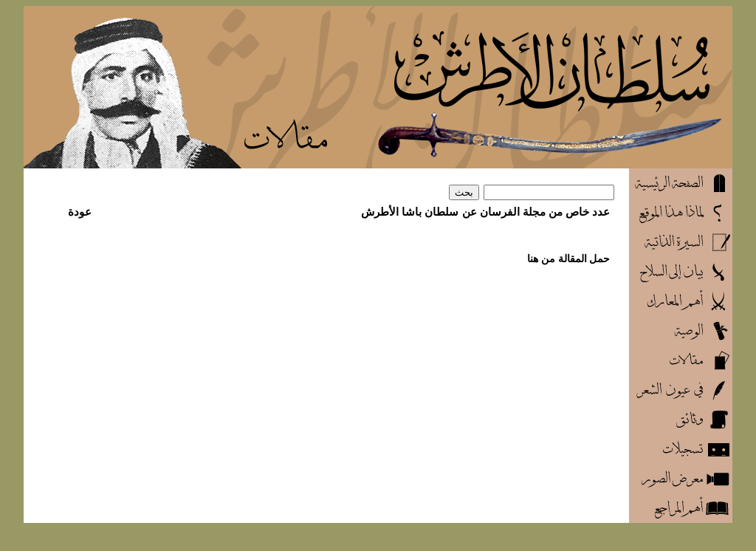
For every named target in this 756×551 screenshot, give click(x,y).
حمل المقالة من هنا (569, 259)
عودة (80, 212)
